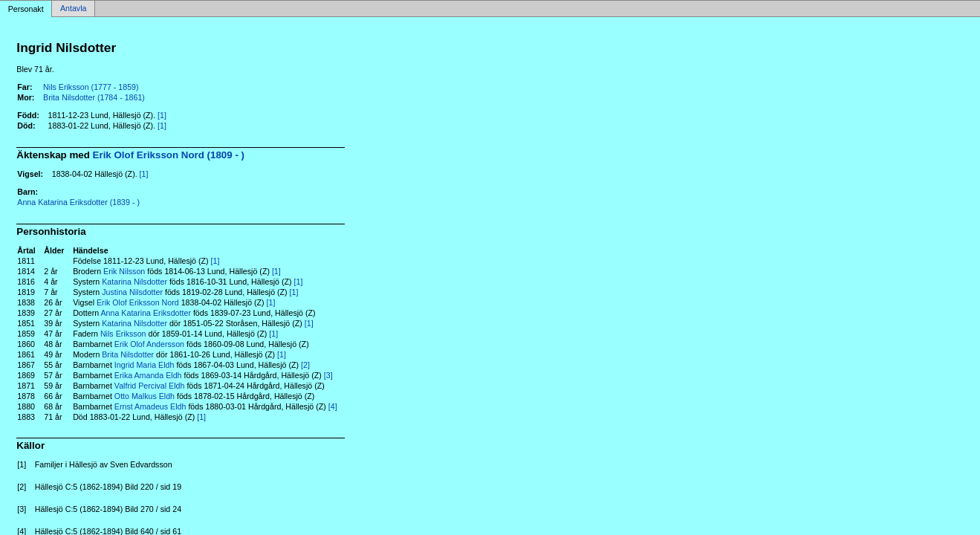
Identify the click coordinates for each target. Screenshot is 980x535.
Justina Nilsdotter (132, 292)
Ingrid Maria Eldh (145, 365)
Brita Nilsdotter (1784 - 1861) (94, 97)
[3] (328, 375)
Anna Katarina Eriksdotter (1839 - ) (78, 202)
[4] (333, 406)
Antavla (74, 9)
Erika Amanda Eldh (148, 375)
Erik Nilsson (124, 271)
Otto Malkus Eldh (145, 396)
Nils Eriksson (123, 334)
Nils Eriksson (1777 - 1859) (91, 87)
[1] (162, 115)
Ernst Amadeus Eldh (150, 406)
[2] (305, 365)
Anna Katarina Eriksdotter (146, 313)
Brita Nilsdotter (128, 354)
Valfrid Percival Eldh (150, 386)
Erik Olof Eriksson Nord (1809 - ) (169, 155)
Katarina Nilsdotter (134, 282)
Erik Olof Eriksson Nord (138, 302)
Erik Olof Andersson (149, 344)
